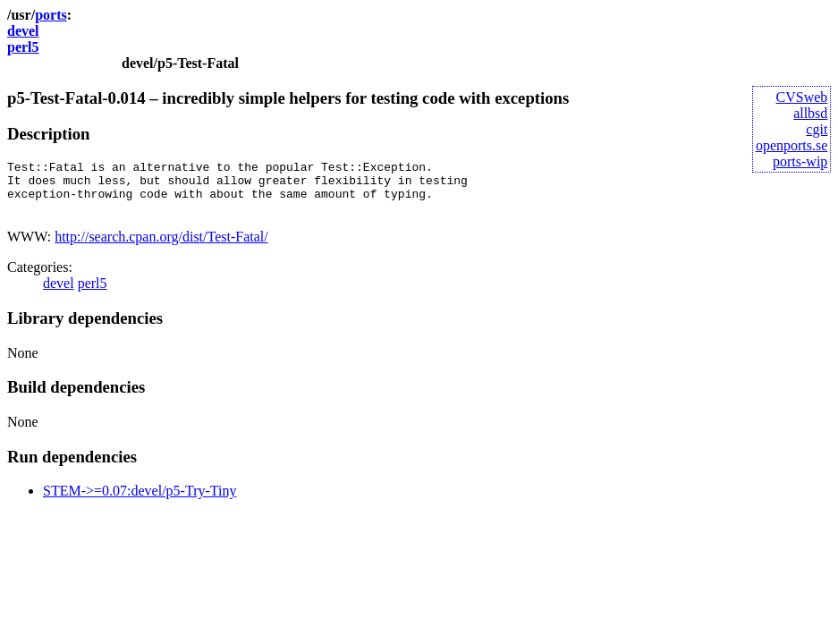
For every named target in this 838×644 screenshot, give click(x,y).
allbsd (810, 113)
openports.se (791, 145)
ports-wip (800, 161)
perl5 (23, 47)
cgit (817, 129)
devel (23, 31)
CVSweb (802, 97)
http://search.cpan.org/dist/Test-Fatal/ (161, 247)
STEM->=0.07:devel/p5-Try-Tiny (140, 501)
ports (51, 15)
